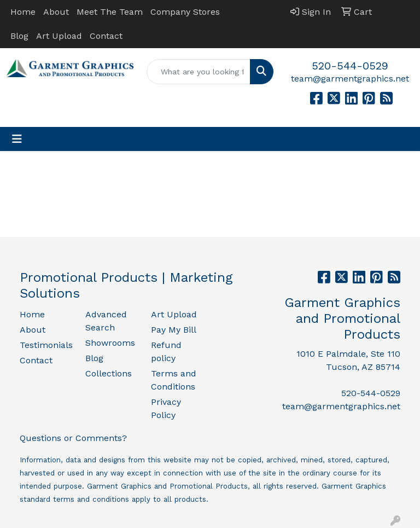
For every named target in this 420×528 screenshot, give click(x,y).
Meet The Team (110, 12)
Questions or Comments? (73, 438)
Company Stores (185, 12)
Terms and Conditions (174, 380)
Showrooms (110, 343)
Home (23, 12)
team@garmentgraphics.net (350, 79)
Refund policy (166, 352)
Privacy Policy (166, 408)
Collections (109, 373)
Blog (19, 36)
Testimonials (46, 345)
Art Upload (59, 36)
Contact (106, 36)
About (56, 12)
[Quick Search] (199, 72)
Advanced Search (106, 321)
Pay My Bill (174, 330)
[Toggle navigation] (17, 139)
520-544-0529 (350, 66)
